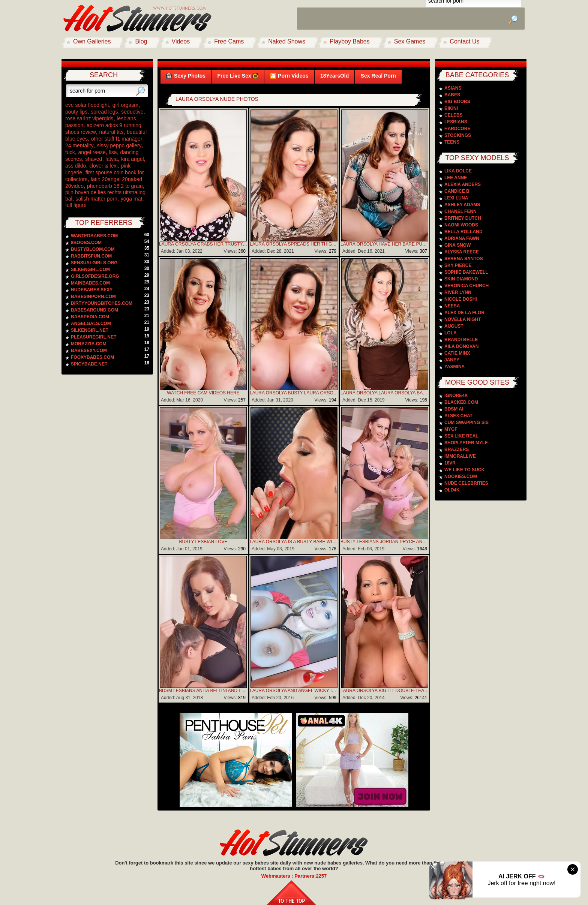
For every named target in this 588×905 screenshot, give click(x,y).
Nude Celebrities (466, 483)
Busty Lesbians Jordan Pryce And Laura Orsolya (385, 542)
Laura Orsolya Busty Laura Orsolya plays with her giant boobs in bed (294, 393)
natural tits (112, 132)
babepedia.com (90, 317)
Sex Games (410, 41)
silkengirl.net (90, 330)
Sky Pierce (458, 265)
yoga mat (132, 199)
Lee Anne (456, 178)
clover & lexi (103, 166)
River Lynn (458, 292)
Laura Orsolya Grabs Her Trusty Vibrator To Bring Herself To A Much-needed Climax (203, 244)
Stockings (458, 135)
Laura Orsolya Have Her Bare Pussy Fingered (385, 244)
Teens (452, 142)
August (454, 326)
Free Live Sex (238, 76)
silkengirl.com (90, 270)
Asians (453, 88)
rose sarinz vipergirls (89, 118)
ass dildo (76, 166)
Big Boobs (457, 102)
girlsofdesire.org (95, 276)
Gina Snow (457, 245)
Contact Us (464, 41)
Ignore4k (456, 396)
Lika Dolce (458, 171)
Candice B (457, 191)
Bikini (451, 108)
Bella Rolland (463, 232)
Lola (451, 333)
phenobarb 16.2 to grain (115, 186)
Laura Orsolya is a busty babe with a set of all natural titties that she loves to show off (294, 542)
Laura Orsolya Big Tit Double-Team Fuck (385, 691)
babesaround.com (94, 310)
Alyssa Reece (462, 252)
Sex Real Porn (378, 76)
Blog (141, 41)
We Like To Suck (464, 470)
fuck (70, 152)
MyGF (451, 429)
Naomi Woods (461, 225)
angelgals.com (91, 324)
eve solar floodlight (87, 105)
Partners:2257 (310, 876)
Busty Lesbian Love (203, 542)
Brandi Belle (461, 340)
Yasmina (454, 367)
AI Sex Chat (458, 416)
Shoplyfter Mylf (466, 443)
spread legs (104, 112)
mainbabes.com (90, 283)
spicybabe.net (89, 364)
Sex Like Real (461, 436)
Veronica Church (466, 286)
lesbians (126, 118)
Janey (452, 360)
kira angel (133, 159)
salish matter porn (97, 199)
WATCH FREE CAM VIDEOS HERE (203, 393)
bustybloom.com (93, 249)
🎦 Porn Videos (289, 76)
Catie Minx (457, 353)
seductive (132, 112)
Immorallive (460, 456)
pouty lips (76, 112)
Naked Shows (287, 41)
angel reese (92, 152)
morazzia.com (89, 344)
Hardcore (457, 129)
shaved (94, 159)
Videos (181, 41)
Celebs (454, 115)
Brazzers (457, 450)
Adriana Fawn (462, 238)
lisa (113, 152)
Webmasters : (278, 876)
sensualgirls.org (94, 263)
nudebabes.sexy (92, 290)
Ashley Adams (462, 205)
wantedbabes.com (94, 236)
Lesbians (456, 122)
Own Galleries (92, 41)
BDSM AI (454, 409)
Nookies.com (461, 476)
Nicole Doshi (461, 299)
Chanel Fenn (460, 211)
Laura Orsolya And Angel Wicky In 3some (294, 691)
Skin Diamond (461, 279)
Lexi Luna (456, 198)
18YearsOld (334, 76)
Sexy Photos (186, 76)
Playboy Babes (350, 41)
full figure (76, 205)
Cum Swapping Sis (466, 423)
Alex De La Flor (464, 313)
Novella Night (463, 319)
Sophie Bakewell (466, 272)
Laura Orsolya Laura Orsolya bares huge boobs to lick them (385, 393)
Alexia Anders (463, 184)
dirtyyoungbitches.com (102, 303)
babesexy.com (89, 351)
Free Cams (229, 41)
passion (74, 125)
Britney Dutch (463, 218)
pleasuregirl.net (94, 337)
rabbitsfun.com (91, 256)
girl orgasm (125, 105)
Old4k (452, 490)
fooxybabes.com (92, 357)
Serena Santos (464, 259)
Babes (452, 95)
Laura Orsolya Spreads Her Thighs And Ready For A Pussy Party (294, 244)
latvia (112, 159)
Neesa (452, 306)
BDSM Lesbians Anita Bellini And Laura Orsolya (203, 691)
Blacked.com (461, 402)
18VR (450, 463)
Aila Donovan (461, 346)
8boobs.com (86, 243)
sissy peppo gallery (119, 145)
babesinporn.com (93, 297)
